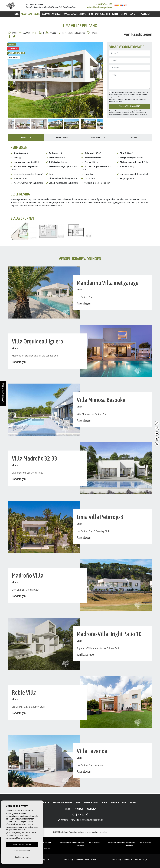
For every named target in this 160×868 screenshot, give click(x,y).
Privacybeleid (123, 97)
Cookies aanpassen (22, 851)
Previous (11, 80)
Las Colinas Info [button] (102, 14)
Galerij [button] (115, 14)
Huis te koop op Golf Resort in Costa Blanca (80, 860)
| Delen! (94, 33)
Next (100, 80)
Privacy (88, 832)
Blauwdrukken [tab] (98, 137)
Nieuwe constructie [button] (30, 14)
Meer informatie (23, 838)
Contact (134, 14)
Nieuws (124, 14)
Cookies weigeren (22, 857)
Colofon (81, 832)
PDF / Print (134, 137)
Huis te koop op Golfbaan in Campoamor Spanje (129, 860)
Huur (90, 14)
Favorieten (145, 14)
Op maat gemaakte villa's (75, 14)
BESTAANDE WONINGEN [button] (51, 14)
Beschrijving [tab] (62, 137)
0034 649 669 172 (104, 4)
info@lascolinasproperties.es (101, 7)
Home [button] (16, 14)
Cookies (95, 832)
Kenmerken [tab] (26, 137)
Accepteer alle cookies (22, 844)
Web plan (103, 832)
